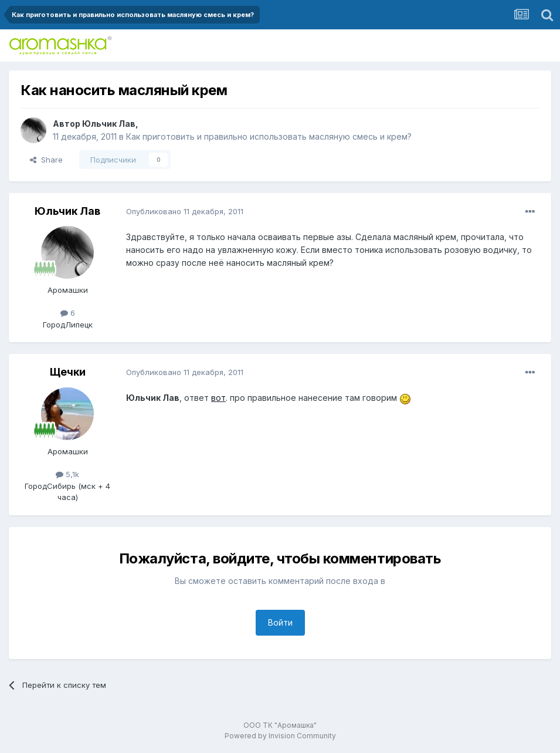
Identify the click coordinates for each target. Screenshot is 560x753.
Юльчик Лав (109, 124)
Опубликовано (185, 211)
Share (46, 160)
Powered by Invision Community (280, 736)
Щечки (68, 372)
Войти (280, 622)
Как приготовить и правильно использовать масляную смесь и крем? (269, 136)
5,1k (67, 474)
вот (218, 398)
